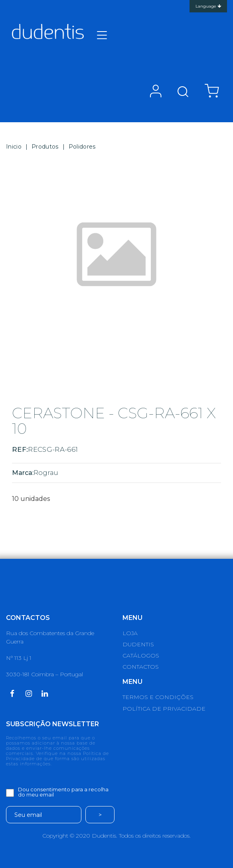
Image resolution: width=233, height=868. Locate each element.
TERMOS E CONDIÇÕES (158, 697)
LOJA (130, 633)
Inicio (14, 147)
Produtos (45, 147)
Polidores (82, 147)
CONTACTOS (141, 667)
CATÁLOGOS (141, 655)
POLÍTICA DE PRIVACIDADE (164, 709)
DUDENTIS (138, 644)
